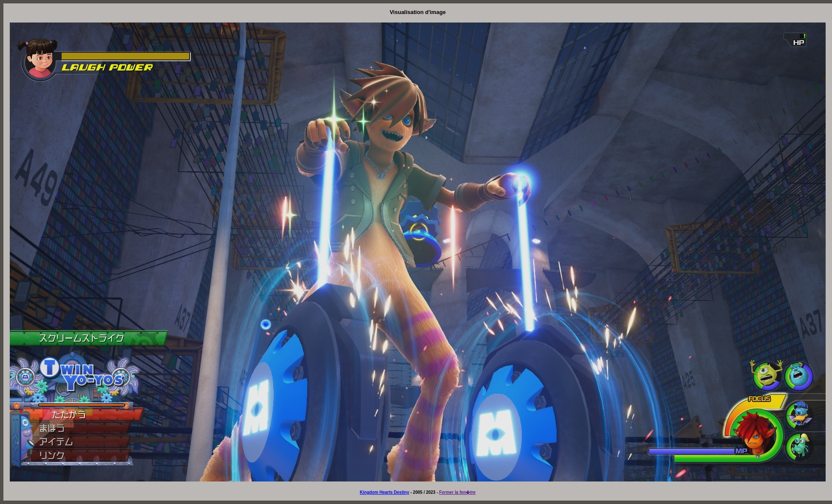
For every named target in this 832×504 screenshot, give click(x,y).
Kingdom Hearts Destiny (385, 492)
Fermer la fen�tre (458, 492)
